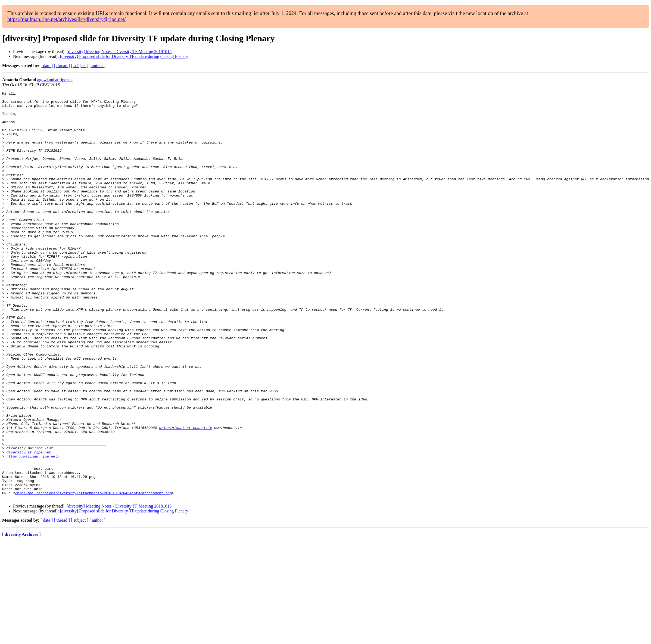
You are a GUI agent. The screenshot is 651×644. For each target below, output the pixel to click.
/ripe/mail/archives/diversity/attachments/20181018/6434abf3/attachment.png (93, 574)
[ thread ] (62, 66)
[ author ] (98, 66)
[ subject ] (80, 66)
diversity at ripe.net (29, 525)
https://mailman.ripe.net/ (33, 530)
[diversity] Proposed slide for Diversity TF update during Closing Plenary (124, 56)
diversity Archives (21, 615)
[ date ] (47, 66)
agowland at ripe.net (55, 80)
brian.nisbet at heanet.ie (186, 495)
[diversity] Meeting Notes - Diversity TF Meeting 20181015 (119, 52)
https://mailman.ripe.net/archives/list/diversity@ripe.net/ (66, 19)
